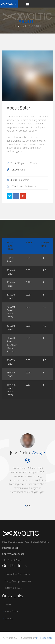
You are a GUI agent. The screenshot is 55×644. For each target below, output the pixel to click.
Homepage (20, 26)
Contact (9, 618)
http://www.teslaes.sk (13, 554)
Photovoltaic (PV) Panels (17, 574)
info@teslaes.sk (10, 548)
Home (8, 604)
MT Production (44, 638)
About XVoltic (12, 611)
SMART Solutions (13, 588)
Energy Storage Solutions (18, 581)
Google (38, 453)
